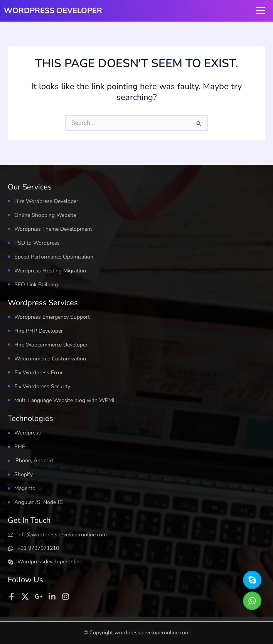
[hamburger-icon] (260, 11)
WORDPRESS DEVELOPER (53, 11)
